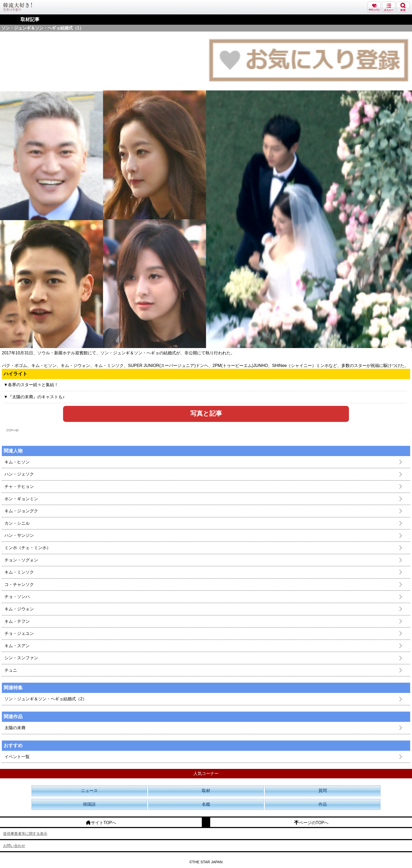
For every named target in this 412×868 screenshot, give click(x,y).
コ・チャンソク (19, 584)
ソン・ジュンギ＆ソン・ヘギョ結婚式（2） (46, 699)
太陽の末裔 (15, 728)
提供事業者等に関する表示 (25, 834)
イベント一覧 (17, 757)
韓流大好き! (18, 7)
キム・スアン (17, 646)
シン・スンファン (21, 658)
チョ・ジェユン (19, 633)
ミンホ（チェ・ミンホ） (28, 548)
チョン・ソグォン (21, 560)
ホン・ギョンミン (21, 499)
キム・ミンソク (19, 572)
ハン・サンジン (19, 535)
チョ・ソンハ (17, 597)
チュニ (11, 670)
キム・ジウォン (19, 609)
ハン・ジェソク (19, 474)
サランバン (374, 7)
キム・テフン (17, 621)
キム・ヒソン (17, 462)
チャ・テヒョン (19, 486)
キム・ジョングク (21, 511)
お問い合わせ (14, 846)
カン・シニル (17, 523)
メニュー (389, 7)
